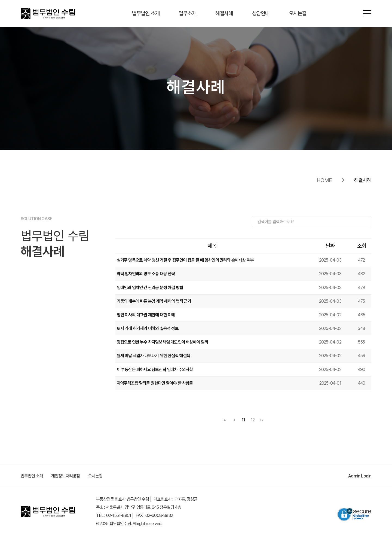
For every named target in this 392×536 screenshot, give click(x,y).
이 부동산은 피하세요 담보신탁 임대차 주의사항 (155, 370)
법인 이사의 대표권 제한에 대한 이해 (146, 315)
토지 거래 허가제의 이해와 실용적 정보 (148, 328)
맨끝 (262, 420)
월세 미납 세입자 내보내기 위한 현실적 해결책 (154, 356)
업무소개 (187, 14)
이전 (234, 420)
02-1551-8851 (119, 515)
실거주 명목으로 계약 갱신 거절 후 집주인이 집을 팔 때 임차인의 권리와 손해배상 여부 (185, 260)
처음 (225, 420)
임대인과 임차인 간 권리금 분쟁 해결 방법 (150, 288)
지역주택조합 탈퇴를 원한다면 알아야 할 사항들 (155, 383)
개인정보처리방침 (66, 476)
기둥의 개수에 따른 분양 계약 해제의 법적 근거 (154, 301)
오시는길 (298, 14)
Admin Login (360, 476)
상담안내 (261, 14)
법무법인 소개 (146, 14)
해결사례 (224, 14)
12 (253, 420)
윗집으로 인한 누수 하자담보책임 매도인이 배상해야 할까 (163, 342)
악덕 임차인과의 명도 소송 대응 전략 (146, 274)
